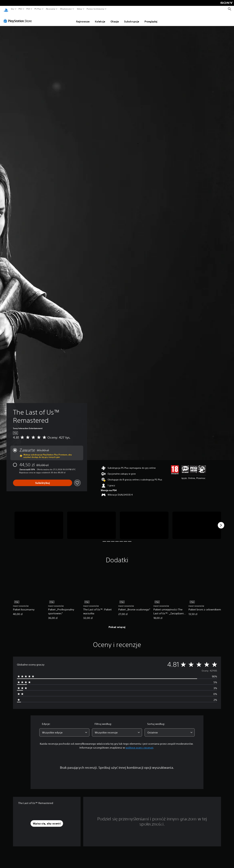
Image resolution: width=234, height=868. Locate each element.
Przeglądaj (151, 18)
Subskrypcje (132, 18)
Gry (13, 9)
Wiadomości (66, 9)
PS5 (20, 9)
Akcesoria (51, 9)
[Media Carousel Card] (39, 522)
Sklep (79, 9)
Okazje (115, 18)
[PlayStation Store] (19, 18)
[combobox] (64, 729)
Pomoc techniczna (95, 9)
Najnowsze (83, 18)
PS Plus (38, 9)
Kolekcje (100, 18)
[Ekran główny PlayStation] (6, 9)
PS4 (28, 9)
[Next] (221, 522)
